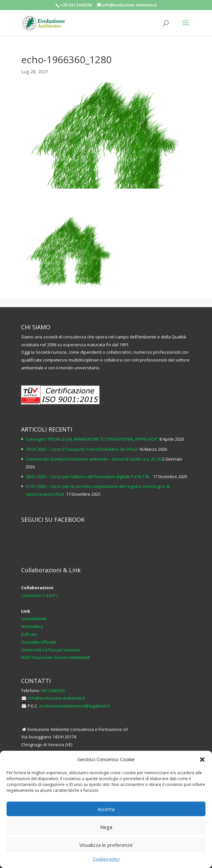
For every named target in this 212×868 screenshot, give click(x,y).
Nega (106, 827)
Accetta (106, 809)
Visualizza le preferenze (106, 845)
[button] (202, 760)
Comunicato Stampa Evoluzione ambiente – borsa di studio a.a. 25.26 (93, 459)
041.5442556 (53, 690)
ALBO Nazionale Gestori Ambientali (56, 657)
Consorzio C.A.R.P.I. (40, 595)
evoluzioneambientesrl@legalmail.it (74, 706)
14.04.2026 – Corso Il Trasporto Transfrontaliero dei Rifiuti (82, 449)
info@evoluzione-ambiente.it (56, 698)
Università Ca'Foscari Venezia (50, 650)
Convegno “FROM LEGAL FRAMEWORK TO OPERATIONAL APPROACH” (92, 439)
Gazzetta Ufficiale (39, 642)
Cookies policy (106, 859)
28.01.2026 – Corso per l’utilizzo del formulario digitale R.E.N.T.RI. (89, 477)
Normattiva (32, 626)
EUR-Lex (29, 634)
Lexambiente (34, 619)
